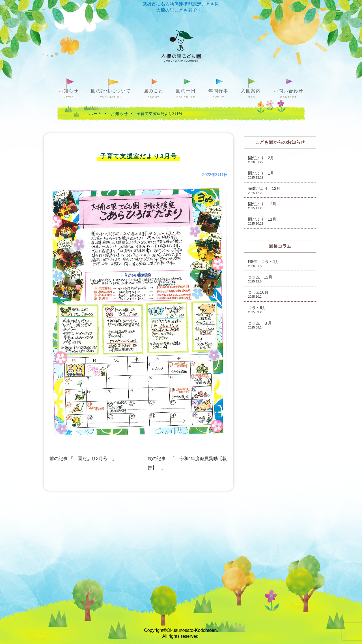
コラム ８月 (260, 325)
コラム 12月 (260, 279)
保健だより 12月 (264, 190)
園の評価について (111, 94)
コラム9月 (257, 309)
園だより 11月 (262, 221)
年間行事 (218, 94)
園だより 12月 (262, 206)
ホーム (96, 114)
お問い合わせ (288, 94)
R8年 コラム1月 (264, 263)
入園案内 (251, 94)
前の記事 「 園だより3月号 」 (83, 459)
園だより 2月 (261, 160)
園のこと (154, 94)
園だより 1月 (261, 175)
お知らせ (68, 94)
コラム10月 (258, 294)
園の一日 (186, 94)
